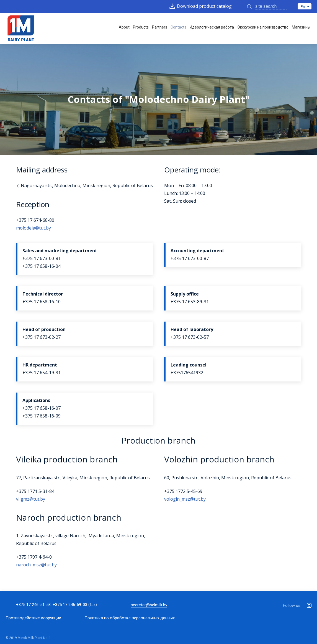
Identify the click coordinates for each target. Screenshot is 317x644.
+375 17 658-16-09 (42, 416)
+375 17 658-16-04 (42, 266)
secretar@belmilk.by (149, 605)
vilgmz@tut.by (31, 499)
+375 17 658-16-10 (42, 302)
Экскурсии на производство (263, 27)
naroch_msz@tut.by (36, 565)
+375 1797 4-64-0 (34, 557)
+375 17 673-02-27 (42, 337)
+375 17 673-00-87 (190, 258)
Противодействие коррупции (33, 618)
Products (141, 27)
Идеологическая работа (212, 27)
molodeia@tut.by (33, 228)
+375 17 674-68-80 (35, 220)
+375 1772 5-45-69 (183, 491)
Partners (160, 27)
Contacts (178, 27)
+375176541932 (187, 373)
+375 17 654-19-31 (42, 373)
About (124, 27)
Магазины (301, 27)
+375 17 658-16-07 (42, 408)
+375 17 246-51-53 (33, 605)
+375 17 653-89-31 (190, 302)
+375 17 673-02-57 (190, 337)
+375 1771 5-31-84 (35, 491)
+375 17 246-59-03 (70, 605)
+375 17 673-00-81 (42, 258)
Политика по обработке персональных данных (130, 618)
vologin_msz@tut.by (185, 499)
